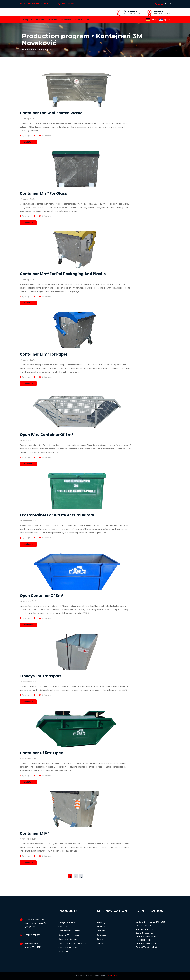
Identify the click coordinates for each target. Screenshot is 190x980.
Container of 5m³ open (42, 753)
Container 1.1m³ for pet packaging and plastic (63, 274)
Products (52, 20)
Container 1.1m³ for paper (44, 354)
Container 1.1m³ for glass (43, 193)
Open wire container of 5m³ (46, 435)
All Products (64, 952)
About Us (40, 20)
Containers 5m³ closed (68, 948)
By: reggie (25, 136)
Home (25, 50)
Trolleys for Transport (68, 923)
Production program (41, 50)
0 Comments (46, 136)
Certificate (65, 20)
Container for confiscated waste (51, 113)
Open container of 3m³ (41, 596)
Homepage (27, 20)
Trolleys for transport (40, 676)
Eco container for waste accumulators (57, 515)
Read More (28, 142)
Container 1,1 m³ (34, 834)
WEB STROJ (112, 976)
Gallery (78, 20)
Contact (89, 20)
